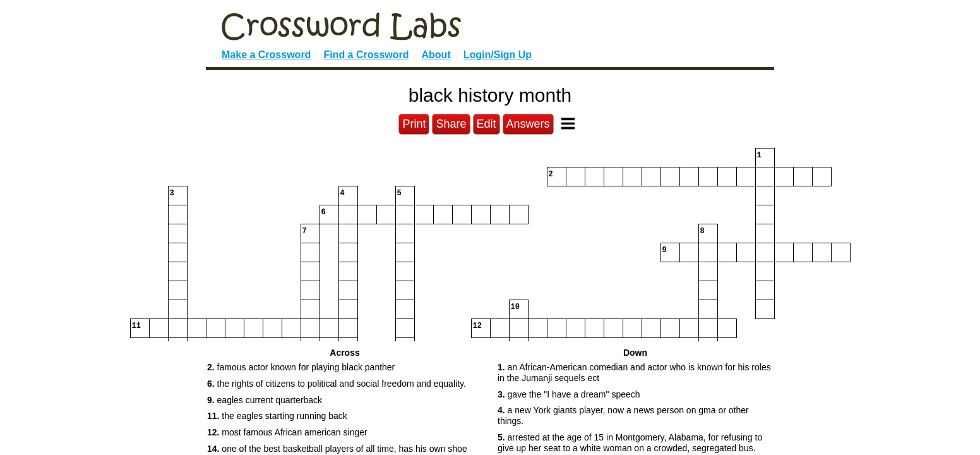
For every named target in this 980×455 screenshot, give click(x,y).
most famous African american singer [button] (287, 432)
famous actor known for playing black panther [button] (301, 367)
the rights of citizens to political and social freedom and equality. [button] (337, 384)
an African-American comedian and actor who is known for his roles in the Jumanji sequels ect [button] (634, 373)
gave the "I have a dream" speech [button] (569, 394)
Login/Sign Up (498, 55)
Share (451, 124)
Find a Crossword (366, 55)
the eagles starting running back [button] (277, 416)
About (436, 55)
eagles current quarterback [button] (265, 400)
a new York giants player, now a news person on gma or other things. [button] (623, 416)
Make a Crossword (266, 55)
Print (414, 124)
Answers (528, 124)
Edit (487, 124)
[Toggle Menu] (568, 124)
